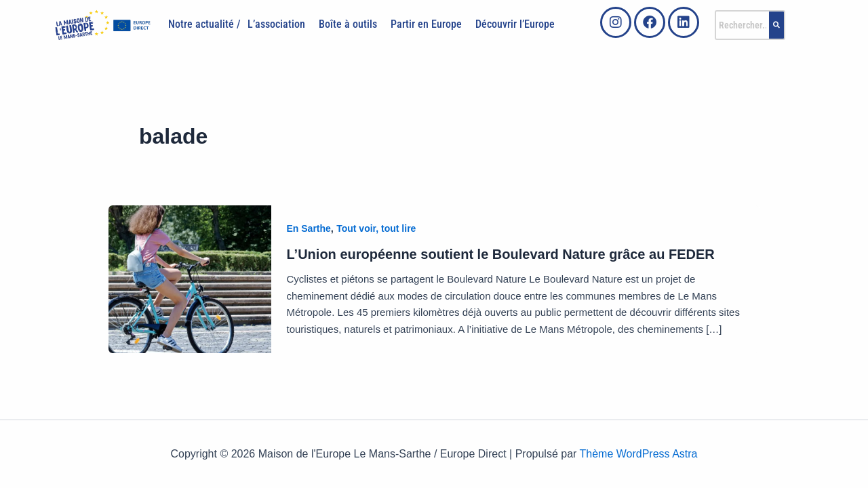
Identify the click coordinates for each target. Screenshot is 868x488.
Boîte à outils (348, 24)
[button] (280, 24)
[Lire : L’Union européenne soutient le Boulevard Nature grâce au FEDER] (190, 278)
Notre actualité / (204, 24)
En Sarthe (309, 228)
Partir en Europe (426, 24)
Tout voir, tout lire (376, 228)
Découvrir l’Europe (515, 24)
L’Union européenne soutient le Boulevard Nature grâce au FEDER (501, 254)
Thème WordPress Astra (639, 454)
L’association (276, 24)
